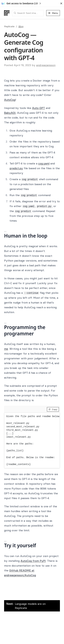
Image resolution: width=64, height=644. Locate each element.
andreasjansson (46, 65)
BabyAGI (10, 113)
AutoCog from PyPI (33, 561)
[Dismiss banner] (61, 3)
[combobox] (28, 13)
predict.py (16, 168)
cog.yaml (44, 163)
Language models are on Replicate (26, 606)
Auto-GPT (38, 108)
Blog (21, 26)
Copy (53, 409)
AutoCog (10, 100)
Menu (53, 13)
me (6, 349)
